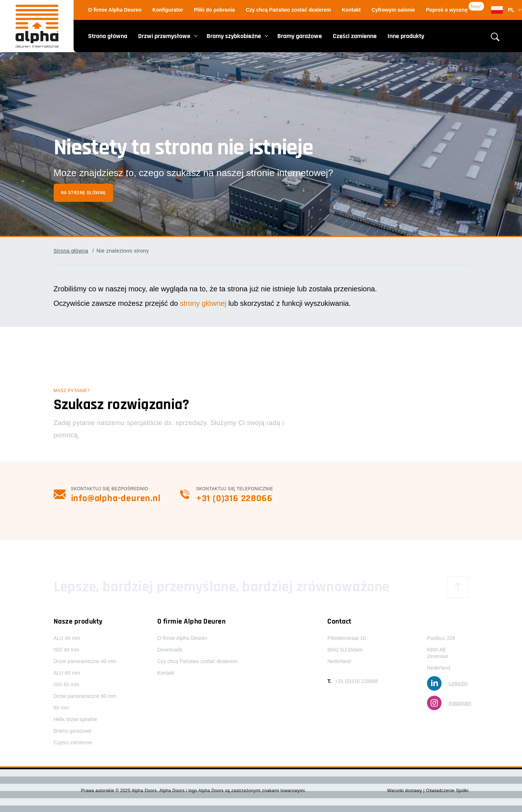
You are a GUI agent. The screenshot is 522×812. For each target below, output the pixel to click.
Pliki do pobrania (214, 10)
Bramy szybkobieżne (234, 36)
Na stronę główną (83, 193)
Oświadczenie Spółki (447, 791)
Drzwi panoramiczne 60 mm (85, 696)
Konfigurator (168, 10)
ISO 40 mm (67, 650)
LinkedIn (448, 683)
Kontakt (351, 10)
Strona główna (108, 36)
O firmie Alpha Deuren (115, 10)
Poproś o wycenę (447, 10)
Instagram (449, 703)
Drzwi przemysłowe (164, 36)
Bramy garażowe (300, 36)
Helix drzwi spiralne (76, 719)
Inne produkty (406, 36)
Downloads (170, 650)
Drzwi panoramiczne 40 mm (85, 661)
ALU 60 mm (67, 673)
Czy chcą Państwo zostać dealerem (288, 10)
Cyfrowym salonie (393, 10)
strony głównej (203, 303)
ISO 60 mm (67, 684)
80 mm (61, 708)
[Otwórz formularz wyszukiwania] (495, 37)
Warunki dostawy (405, 791)
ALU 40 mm (67, 638)
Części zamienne (355, 36)
